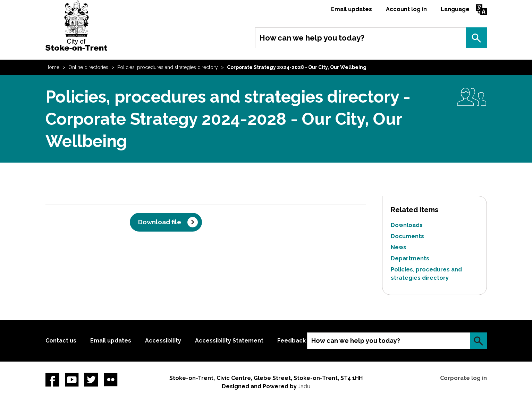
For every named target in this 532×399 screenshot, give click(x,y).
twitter (91, 380)
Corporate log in (463, 378)
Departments (410, 258)
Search (476, 38)
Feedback (292, 341)
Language (455, 9)
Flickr (111, 380)
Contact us (61, 341)
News (399, 247)
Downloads (407, 225)
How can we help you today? (312, 38)
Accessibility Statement (229, 341)
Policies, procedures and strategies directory (168, 67)
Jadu (304, 386)
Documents (407, 236)
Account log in (406, 9)
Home (52, 67)
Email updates (352, 9)
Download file (160, 222)
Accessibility (163, 341)
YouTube (72, 380)
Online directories (88, 67)
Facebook (52, 380)
